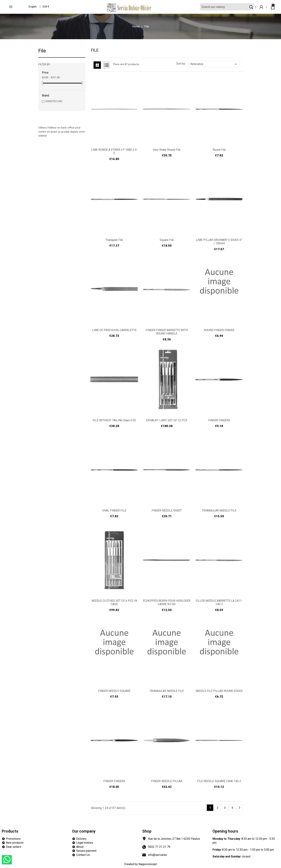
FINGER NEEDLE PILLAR (167, 781)
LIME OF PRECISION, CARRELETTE (114, 330)
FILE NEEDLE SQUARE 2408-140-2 (219, 781)
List (106, 65)
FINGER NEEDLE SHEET (167, 511)
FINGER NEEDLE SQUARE (114, 691)
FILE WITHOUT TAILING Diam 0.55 (114, 420)
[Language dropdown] (33, 7)
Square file (167, 240)
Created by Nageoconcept (140, 864)
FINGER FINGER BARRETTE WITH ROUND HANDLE (167, 332)
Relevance (214, 64)
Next (239, 808)
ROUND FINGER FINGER (219, 330)
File (42, 51)
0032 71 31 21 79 (159, 847)
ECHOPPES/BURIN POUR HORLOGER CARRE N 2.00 (167, 602)
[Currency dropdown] (46, 7)
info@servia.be (157, 855)
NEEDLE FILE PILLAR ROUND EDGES (219, 691)
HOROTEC (54, 101)
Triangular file (114, 240)
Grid (97, 65)
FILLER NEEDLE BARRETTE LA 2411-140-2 (219, 602)
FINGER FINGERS (219, 420)
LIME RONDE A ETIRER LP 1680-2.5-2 (114, 151)
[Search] (227, 7)
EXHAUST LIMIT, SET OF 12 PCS (167, 420)
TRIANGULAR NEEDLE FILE (219, 511)
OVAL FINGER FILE (114, 511)
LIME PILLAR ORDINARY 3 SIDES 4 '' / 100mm (219, 242)
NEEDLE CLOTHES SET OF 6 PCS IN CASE (114, 602)
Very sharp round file (167, 150)
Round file (219, 150)
